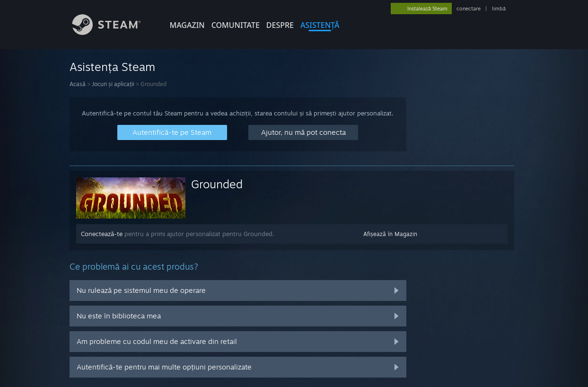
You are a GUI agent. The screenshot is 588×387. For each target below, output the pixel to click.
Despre (280, 25)
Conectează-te (102, 234)
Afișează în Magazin (390, 234)
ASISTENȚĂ (320, 25)
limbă (499, 9)
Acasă (78, 84)
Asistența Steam (112, 67)
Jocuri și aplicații (113, 84)
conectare (469, 9)
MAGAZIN (187, 25)
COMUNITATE (236, 25)
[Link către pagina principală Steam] (114, 32)
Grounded (217, 184)
